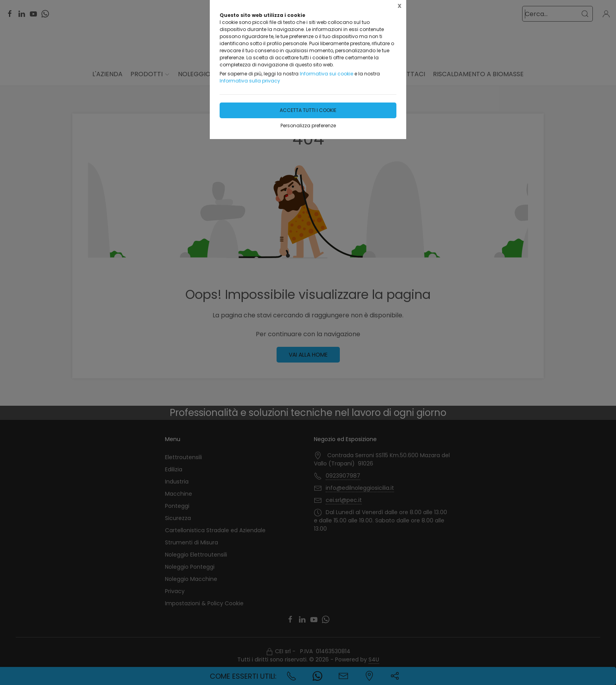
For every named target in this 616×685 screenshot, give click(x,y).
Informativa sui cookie (326, 74)
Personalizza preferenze (308, 125)
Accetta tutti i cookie (308, 110)
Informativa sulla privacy (250, 81)
